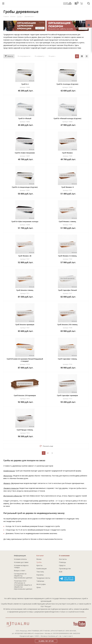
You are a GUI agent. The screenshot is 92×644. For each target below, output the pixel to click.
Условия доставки (21, 562)
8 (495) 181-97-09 (46, 641)
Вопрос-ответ (20, 570)
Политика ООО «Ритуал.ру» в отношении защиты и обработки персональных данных (23, 585)
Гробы (39, 562)
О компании (64, 556)
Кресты (39, 565)
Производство (65, 568)
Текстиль (40, 572)
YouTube (79, 624)
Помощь (62, 562)
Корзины (40, 575)
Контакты (63, 559)
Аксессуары (41, 584)
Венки (39, 559)
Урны (39, 587)
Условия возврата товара (21, 566)
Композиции (42, 568)
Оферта (62, 565)
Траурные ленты (43, 578)
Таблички (40, 581)
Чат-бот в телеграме (67, 579)
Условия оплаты (20, 559)
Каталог (40, 556)
